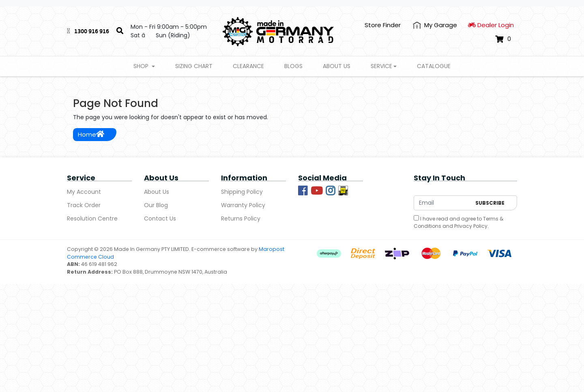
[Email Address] (442, 203)
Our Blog (156, 205)
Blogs (293, 66)
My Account (84, 192)
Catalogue (434, 66)
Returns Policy (241, 218)
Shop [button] (142, 66)
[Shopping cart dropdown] (503, 39)
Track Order (84, 205)
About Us (337, 66)
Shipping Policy (242, 192)
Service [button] (381, 66)
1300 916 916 (92, 31)
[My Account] (435, 25)
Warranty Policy (243, 205)
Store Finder (383, 25)
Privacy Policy (471, 226)
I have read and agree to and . (458, 222)
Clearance (248, 66)
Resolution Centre (92, 218)
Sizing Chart (194, 66)
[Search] (120, 31)
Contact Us (160, 218)
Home (91, 134)
